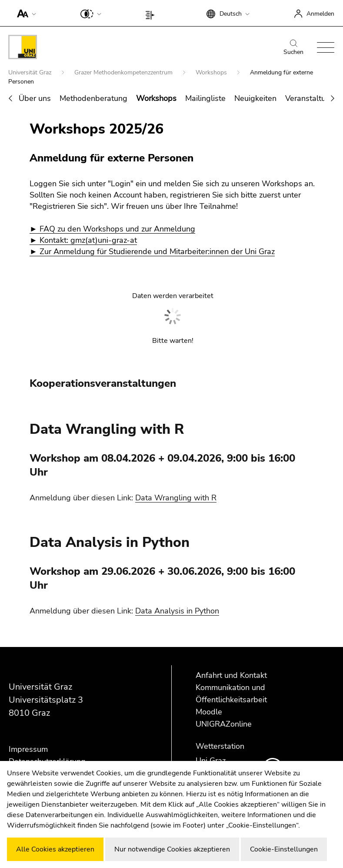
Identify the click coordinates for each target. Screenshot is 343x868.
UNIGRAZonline (224, 724)
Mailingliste (205, 98)
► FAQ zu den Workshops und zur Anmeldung (112, 229)
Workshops (212, 72)
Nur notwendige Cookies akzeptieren (172, 849)
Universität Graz (31, 72)
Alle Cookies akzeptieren (55, 849)
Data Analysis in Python (177, 611)
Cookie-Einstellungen (284, 849)
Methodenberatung (93, 98)
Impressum (28, 749)
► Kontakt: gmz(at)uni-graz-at (83, 240)
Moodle (209, 712)
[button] (25, 13)
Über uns (35, 98)
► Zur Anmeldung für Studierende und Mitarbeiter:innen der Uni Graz (152, 251)
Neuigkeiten (255, 98)
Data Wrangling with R (176, 498)
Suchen (293, 48)
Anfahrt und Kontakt (231, 675)
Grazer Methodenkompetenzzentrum (124, 72)
